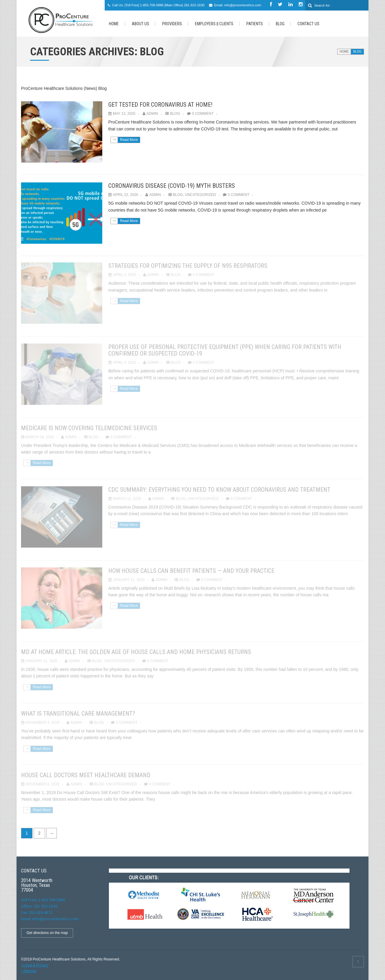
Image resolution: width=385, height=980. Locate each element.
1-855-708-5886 (152, 5)
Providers (172, 24)
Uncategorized (200, 195)
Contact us (308, 24)
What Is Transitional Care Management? (78, 712)
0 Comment (203, 114)
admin (152, 114)
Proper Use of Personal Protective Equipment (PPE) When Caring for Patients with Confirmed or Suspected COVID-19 (225, 349)
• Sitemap (29, 971)
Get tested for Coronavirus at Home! (160, 105)
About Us (140, 24)
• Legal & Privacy (35, 965)
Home (344, 52)
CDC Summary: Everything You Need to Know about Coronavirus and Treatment (219, 488)
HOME (114, 24)
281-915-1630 (194, 5)
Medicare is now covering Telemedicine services (89, 426)
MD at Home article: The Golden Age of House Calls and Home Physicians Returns (136, 650)
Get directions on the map (47, 933)
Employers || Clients (214, 24)
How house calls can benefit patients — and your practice (191, 569)
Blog (280, 24)
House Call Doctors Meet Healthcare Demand (86, 774)
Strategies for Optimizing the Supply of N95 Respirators (188, 264)
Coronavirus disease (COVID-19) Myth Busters (172, 186)
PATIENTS (255, 24)
